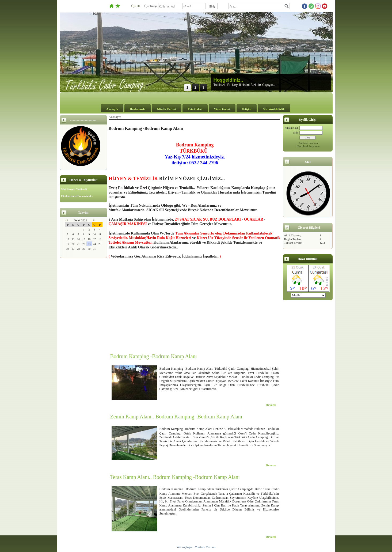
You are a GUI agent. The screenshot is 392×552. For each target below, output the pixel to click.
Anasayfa (112, 109)
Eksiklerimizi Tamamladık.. (77, 196)
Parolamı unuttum (308, 143)
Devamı (271, 405)
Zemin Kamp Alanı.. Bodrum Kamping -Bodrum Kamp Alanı (176, 417)
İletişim (247, 109)
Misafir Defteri (166, 109)
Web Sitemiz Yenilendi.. (75, 189)
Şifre (296, 133)
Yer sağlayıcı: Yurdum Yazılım (196, 547)
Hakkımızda (138, 109)
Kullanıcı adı (292, 128)
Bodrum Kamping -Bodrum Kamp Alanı (154, 356)
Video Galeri (222, 109)
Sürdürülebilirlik (274, 109)
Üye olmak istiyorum (308, 146)
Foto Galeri (195, 109)
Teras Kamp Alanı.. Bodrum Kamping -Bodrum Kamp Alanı (175, 477)
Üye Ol (135, 6)
